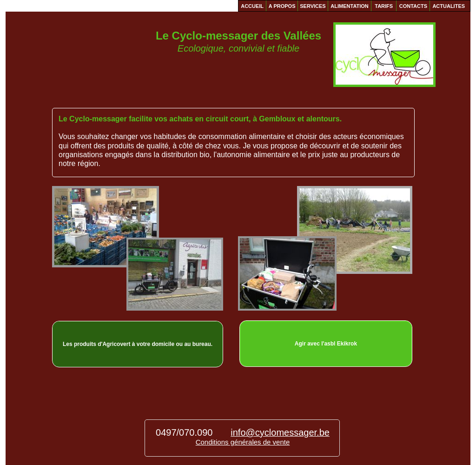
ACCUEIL (252, 6)
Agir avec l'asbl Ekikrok (326, 344)
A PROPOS (282, 6)
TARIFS (384, 6)
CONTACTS (413, 6)
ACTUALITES (449, 6)
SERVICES (313, 6)
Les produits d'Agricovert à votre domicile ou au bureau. (138, 344)
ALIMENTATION (349, 6)
